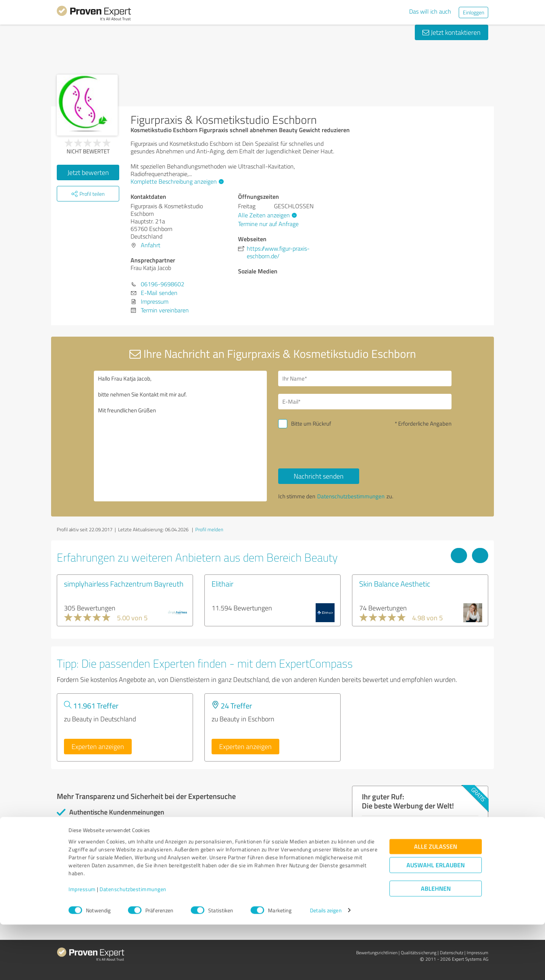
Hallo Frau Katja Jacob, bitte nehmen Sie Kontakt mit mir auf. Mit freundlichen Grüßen (181, 436)
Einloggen (473, 12)
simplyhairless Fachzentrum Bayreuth (124, 584)
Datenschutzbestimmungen (133, 945)
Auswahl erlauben (436, 920)
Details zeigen (326, 966)
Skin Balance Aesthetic (395, 584)
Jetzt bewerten (88, 172)
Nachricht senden (319, 476)
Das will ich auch (430, 11)
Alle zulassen (436, 902)
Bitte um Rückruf (311, 424)
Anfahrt (151, 245)
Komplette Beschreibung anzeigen (176, 181)
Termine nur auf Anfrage (268, 224)
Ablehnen (436, 944)
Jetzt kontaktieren (452, 32)
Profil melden (209, 529)
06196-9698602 (163, 284)
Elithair (223, 584)
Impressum (82, 945)
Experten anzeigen (98, 746)
